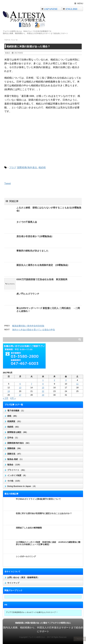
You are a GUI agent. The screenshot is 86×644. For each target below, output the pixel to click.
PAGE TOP (80, 639)
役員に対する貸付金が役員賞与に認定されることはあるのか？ (44, 513)
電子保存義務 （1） (16, 411)
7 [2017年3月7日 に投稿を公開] (32, 384)
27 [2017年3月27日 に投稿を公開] (20, 395)
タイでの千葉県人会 (27, 222)
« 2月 (6, 398)
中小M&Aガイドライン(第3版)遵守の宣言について (38, 499)
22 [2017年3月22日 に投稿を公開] (43, 391)
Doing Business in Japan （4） (22, 486)
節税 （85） (13, 416)
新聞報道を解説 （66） (18, 432)
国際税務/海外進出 (27, 168)
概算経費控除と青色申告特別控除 (28, 326)
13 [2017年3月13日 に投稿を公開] (20, 388)
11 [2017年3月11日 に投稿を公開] (77, 384)
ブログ (13, 168)
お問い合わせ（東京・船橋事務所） (23, 577)
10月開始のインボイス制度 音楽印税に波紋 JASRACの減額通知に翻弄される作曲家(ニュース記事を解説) (48, 543)
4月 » (13, 398)
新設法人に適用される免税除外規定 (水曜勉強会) (42, 265)
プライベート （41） (17, 470)
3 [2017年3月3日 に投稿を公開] (66, 380)
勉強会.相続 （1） (15, 459)
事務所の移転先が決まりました (32, 251)
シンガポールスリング (26, 556)
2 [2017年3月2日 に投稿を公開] (54, 380)
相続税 (42, 168)
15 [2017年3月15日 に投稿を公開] (43, 388)
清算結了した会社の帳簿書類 (29, 528)
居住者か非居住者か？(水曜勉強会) (34, 236)
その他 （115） (14, 481)
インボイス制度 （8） (17, 475)
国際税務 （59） (15, 448)
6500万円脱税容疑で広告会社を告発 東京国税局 (42, 279)
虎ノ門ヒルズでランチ (28, 294)
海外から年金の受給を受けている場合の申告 (34, 330)
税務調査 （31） (15, 421)
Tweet (7, 183)
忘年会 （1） (13, 438)
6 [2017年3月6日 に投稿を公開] (20, 384)
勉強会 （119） (14, 465)
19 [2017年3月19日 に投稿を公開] (9, 391)
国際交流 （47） (15, 454)
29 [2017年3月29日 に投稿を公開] (43, 395)
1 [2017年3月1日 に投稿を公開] (43, 380)
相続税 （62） (14, 427)
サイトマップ (13, 583)
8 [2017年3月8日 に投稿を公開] (43, 384)
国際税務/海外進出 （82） (19, 443)
